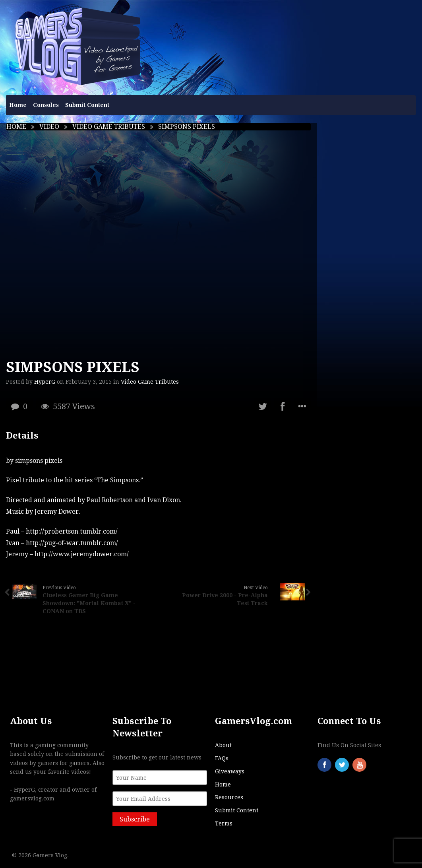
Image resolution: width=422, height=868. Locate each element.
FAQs (222, 758)
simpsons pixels (39, 461)
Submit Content (87, 105)
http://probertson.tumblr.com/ (72, 531)
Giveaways (230, 771)
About (223, 745)
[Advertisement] (370, 243)
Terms (224, 823)
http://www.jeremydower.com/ (82, 554)
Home (18, 105)
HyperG (45, 382)
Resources (229, 797)
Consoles (46, 105)
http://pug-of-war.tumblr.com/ (72, 543)
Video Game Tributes (109, 127)
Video (49, 127)
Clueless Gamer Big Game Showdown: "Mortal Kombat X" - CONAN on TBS (89, 603)
